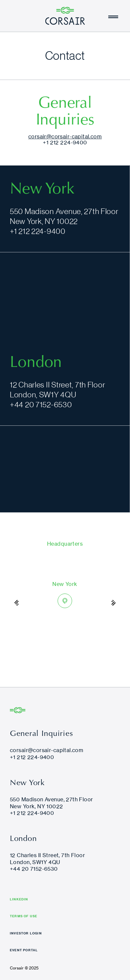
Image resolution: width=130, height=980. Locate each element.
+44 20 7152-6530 (41, 404)
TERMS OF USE (24, 917)
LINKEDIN (19, 900)
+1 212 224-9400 (65, 142)
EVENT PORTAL (24, 951)
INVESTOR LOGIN (26, 934)
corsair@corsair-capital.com (65, 136)
